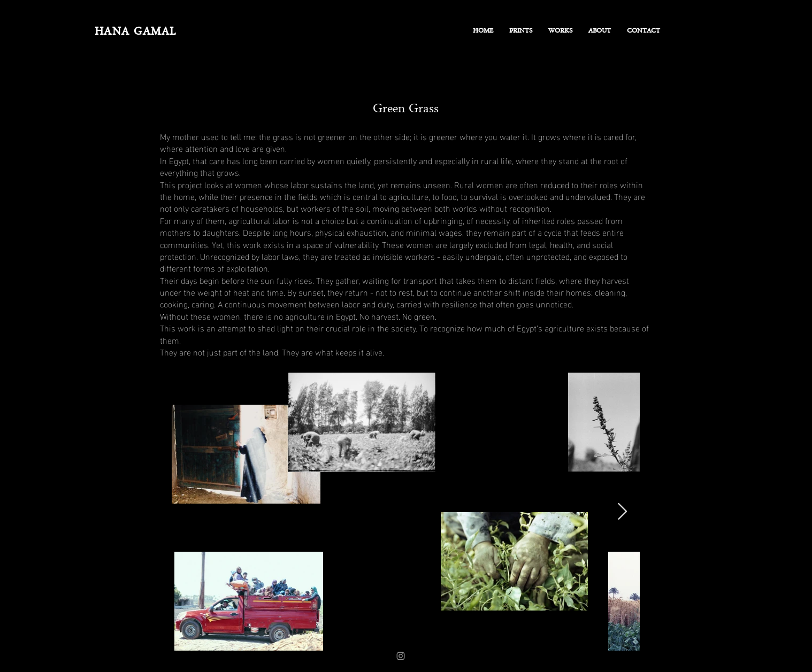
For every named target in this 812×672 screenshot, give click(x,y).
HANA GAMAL (136, 33)
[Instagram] (401, 656)
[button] (560, 32)
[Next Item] (622, 512)
